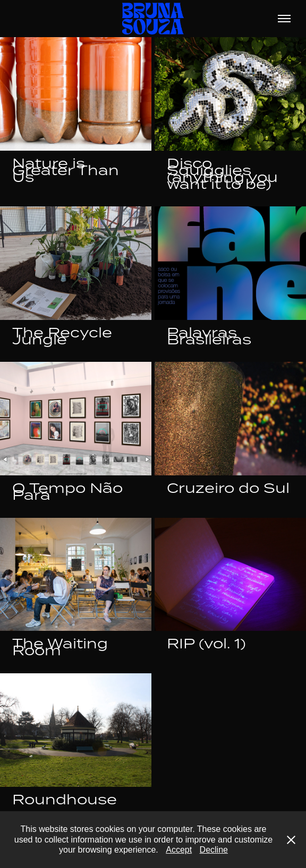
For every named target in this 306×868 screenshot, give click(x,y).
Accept (179, 850)
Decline (214, 850)
